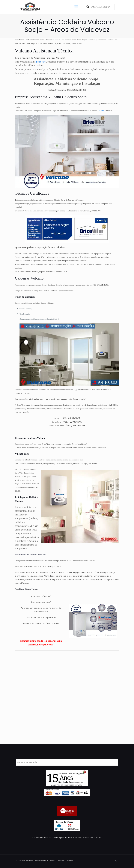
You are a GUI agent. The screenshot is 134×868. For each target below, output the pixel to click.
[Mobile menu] (76, 7)
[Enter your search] (100, 7)
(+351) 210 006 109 (75, 426)
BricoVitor (41, 62)
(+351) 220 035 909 (72, 422)
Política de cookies (92, 837)
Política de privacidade (61, 837)
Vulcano (101, 111)
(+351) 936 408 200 (77, 90)
